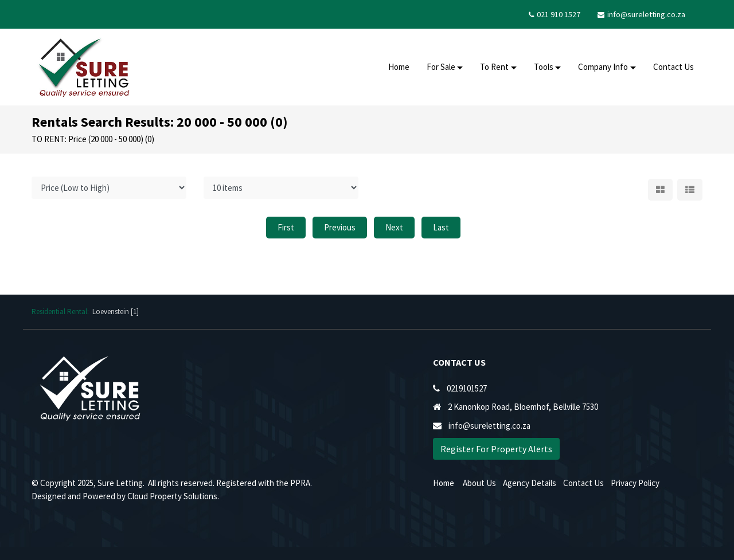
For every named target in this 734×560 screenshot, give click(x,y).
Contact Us (674, 67)
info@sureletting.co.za (646, 14)
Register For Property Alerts (496, 449)
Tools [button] (544, 67)
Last (441, 227)
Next (394, 227)
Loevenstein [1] (116, 312)
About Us (479, 483)
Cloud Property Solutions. (173, 496)
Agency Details (530, 483)
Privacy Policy (635, 483)
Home (399, 67)
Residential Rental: (62, 312)
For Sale (441, 67)
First (286, 227)
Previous (340, 227)
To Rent (494, 67)
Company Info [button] (603, 67)
